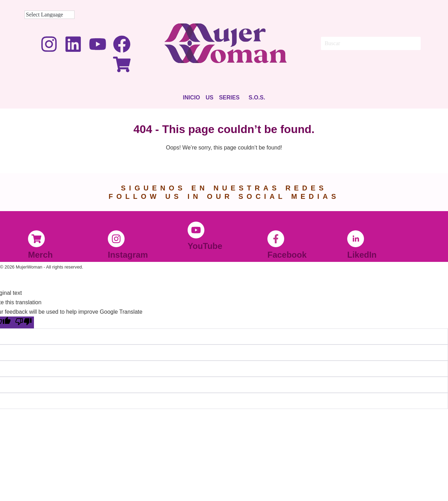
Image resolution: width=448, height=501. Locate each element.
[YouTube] (196, 230)
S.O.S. (257, 98)
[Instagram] (116, 239)
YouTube (205, 246)
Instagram (128, 255)
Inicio (192, 98)
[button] (231, 98)
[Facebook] (276, 239)
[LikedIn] (356, 239)
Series (229, 98)
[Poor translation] (23, 322)
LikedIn (362, 255)
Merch (40, 255)
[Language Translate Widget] (50, 15)
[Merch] (36, 239)
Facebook (287, 255)
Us (209, 98)
